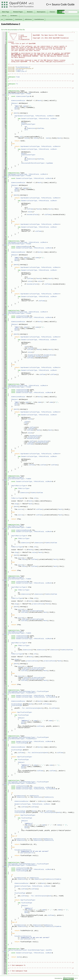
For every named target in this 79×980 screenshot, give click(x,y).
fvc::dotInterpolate (30, 708)
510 (4, 740)
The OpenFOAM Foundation (21, 6)
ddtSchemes (28, 19)
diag (16, 504)
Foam (18, 77)
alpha (27, 422)
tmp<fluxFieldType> (25, 712)
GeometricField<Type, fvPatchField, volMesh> (39, 119)
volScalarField (22, 316)
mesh (40, 101)
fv (17, 84)
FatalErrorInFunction (23, 850)
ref (21, 137)
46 (4, 95)
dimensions (31, 128)
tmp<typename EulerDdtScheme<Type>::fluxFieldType (28, 691)
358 (4, 529)
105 (4, 177)
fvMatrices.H (21, 71)
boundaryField (32, 215)
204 (4, 315)
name (25, 106)
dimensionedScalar (18, 101)
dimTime (41, 128)
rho (26, 347)
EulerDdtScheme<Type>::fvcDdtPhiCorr (22, 739)
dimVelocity (34, 796)
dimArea (58, 879)
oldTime (30, 209)
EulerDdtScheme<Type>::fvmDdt (20, 479)
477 (4, 694)
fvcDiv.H (20, 70)
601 (4, 867)
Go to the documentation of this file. (13, 30)
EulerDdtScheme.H (23, 67)
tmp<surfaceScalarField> (17, 950)
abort (22, 853)
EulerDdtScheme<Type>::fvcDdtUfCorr (22, 693)
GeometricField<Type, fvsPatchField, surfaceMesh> (36, 697)
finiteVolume (9, 19)
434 (4, 634)
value (27, 138)
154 (4, 245)
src (2, 19)
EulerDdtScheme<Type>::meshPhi (40, 950)
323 (4, 480)
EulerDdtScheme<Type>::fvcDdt (20, 94)
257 (4, 388)
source (20, 509)
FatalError (30, 853)
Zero (26, 130)
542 (4, 785)
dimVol (34, 493)
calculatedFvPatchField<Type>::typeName (37, 163)
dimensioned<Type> (23, 96)
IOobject (15, 103)
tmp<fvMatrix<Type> (15, 477)
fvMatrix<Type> (24, 488)
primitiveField (38, 604)
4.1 (32, 3)
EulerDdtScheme (39, 19)
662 (4, 951)
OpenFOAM (18, 3)
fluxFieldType (17, 704)
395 (4, 580)
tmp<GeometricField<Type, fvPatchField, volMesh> (34, 116)
